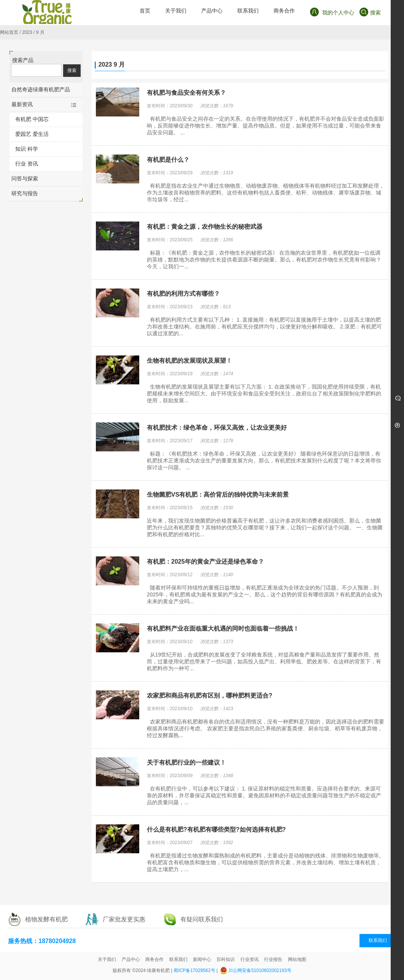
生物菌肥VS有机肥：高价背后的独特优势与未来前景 (218, 495)
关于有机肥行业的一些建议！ (186, 762)
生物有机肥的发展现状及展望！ (189, 361)
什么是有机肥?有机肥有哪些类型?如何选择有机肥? (216, 829)
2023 (27, 32)
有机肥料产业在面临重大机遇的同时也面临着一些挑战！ (223, 629)
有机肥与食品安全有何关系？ (186, 93)
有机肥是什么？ (168, 160)
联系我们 (378, 940)
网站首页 (9, 32)
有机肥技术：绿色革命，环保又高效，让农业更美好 (217, 428)
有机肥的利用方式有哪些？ (183, 294)
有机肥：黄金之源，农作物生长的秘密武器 (205, 227)
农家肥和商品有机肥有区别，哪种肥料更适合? (210, 696)
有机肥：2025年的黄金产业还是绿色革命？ (205, 562)
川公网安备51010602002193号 (260, 970)
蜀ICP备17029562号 (194, 970)
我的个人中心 (332, 12)
